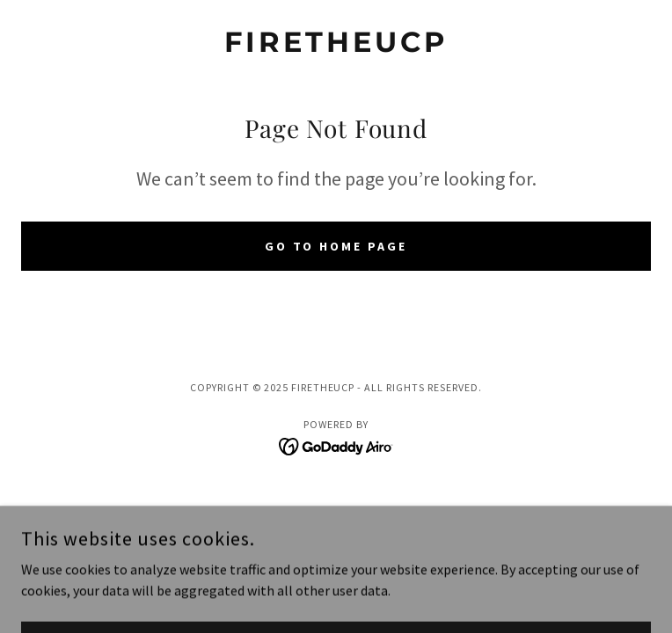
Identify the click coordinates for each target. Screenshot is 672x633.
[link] (336, 42)
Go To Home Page (336, 246)
